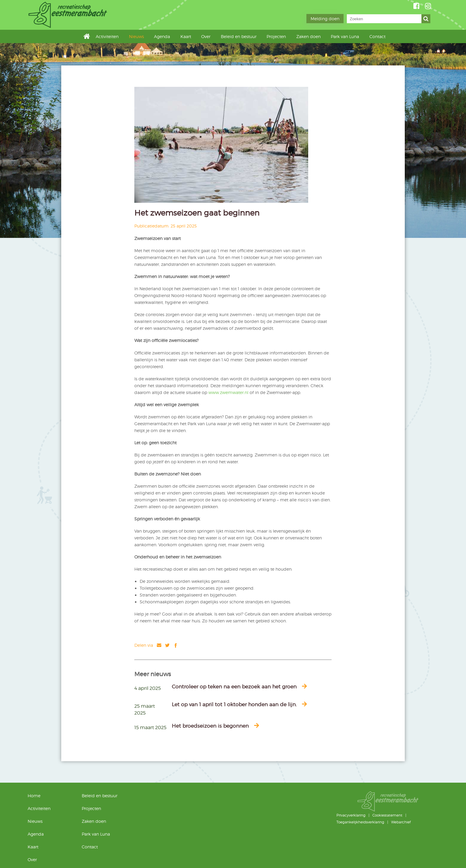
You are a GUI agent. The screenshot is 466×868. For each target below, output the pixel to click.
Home (88, 36)
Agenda (162, 36)
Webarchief (401, 822)
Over (206, 36)
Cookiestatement (387, 815)
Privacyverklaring (351, 815)
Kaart (186, 36)
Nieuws (136, 36)
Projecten (276, 36)
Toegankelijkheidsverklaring (360, 822)
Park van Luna (345, 36)
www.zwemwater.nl (228, 392)
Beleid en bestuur (239, 36)
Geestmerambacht (69, 15)
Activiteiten (107, 36)
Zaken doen (308, 36)
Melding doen (325, 19)
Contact (377, 36)
